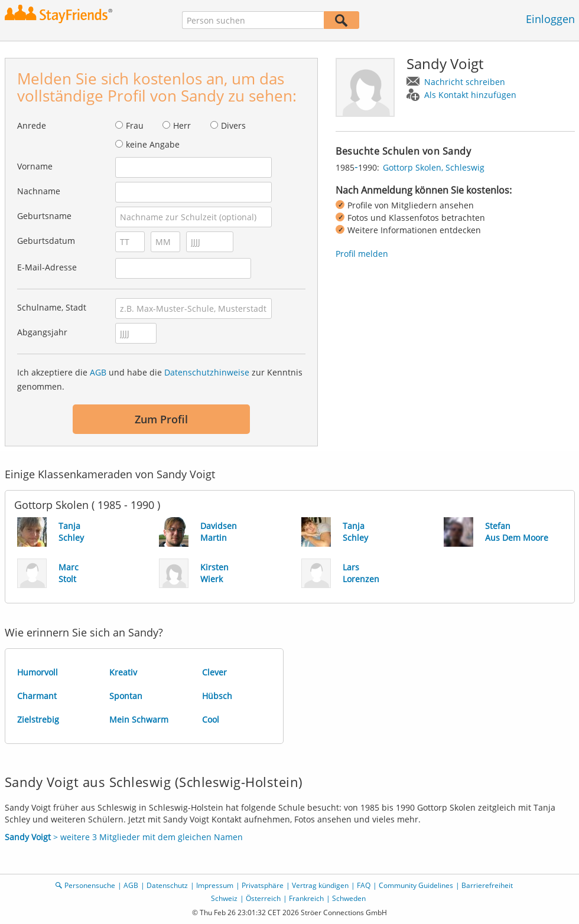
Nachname (39, 191)
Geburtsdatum (46, 241)
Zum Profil (161, 419)
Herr (182, 125)
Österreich (263, 898)
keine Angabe (153, 144)
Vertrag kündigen (320, 885)
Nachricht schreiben (465, 82)
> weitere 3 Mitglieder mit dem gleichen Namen (124, 837)
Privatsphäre (263, 885)
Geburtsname (44, 216)
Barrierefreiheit (487, 885)
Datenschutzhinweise (207, 372)
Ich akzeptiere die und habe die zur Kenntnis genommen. (160, 379)
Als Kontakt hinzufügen (470, 95)
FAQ (364, 885)
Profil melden (362, 254)
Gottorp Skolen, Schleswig (434, 167)
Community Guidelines (416, 885)
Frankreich (306, 898)
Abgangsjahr (42, 332)
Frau (135, 125)
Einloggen (550, 19)
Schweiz (224, 898)
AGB (98, 372)
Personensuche (90, 885)
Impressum (215, 885)
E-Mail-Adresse (47, 267)
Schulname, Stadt (52, 307)
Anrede (32, 125)
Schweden (349, 898)
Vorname (35, 166)
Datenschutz (167, 885)
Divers (233, 125)
